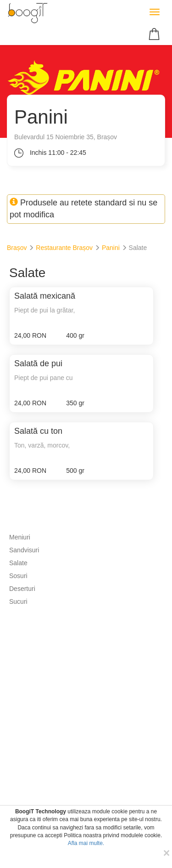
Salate (18, 563)
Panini (111, 248)
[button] (155, 34)
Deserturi (22, 589)
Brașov (17, 248)
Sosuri (18, 576)
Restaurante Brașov (64, 248)
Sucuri (18, 601)
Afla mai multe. (86, 843)
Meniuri (20, 537)
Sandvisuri (24, 550)
